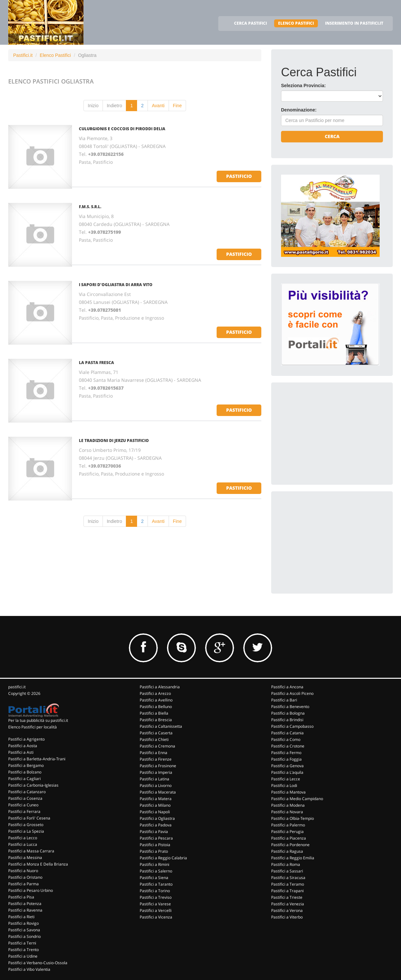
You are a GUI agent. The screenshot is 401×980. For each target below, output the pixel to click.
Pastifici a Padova (156, 825)
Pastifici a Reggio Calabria (163, 858)
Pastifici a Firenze (156, 759)
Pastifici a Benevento (290, 707)
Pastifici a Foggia (286, 759)
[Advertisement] (330, 433)
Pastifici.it (23, 55)
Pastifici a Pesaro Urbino (31, 890)
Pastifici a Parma (24, 884)
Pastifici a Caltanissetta (161, 726)
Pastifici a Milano (155, 805)
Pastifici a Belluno (156, 707)
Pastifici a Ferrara (24, 811)
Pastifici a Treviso (156, 897)
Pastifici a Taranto (156, 884)
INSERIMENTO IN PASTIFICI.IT (354, 23)
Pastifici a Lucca (23, 844)
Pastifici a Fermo (286, 753)
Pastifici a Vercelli (156, 910)
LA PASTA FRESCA (96, 363)
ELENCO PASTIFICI (296, 23)
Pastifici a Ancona (287, 687)
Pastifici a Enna (153, 753)
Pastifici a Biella (154, 713)
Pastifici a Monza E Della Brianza (38, 864)
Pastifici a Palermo (288, 825)
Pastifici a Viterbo (287, 917)
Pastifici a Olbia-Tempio (293, 818)
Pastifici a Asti (21, 752)
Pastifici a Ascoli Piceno (292, 693)
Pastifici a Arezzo (155, 693)
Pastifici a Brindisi (287, 720)
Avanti (158, 106)
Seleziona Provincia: (303, 86)
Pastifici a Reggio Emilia (293, 858)
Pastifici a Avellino (156, 700)
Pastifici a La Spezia (26, 831)
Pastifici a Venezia (288, 904)
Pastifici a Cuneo (23, 805)
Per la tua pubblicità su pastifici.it (38, 720)
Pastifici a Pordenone (290, 845)
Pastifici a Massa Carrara (31, 851)
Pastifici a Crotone (288, 746)
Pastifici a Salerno (156, 871)
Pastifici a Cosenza (25, 798)
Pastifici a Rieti (21, 917)
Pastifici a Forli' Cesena (29, 818)
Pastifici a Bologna (288, 713)
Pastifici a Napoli (155, 812)
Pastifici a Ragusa (287, 851)
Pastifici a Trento (24, 950)
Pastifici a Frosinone (158, 766)
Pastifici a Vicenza (156, 917)
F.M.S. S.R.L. (90, 207)
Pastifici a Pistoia (155, 845)
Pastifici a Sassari (287, 871)
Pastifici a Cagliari (24, 779)
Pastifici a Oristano (25, 877)
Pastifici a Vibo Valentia (29, 969)
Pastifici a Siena (154, 878)
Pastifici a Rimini (154, 864)
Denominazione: (299, 110)
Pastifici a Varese (155, 904)
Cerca (332, 136)
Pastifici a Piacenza (289, 838)
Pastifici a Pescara (156, 838)
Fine (177, 106)
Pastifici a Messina (25, 858)
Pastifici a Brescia (156, 720)
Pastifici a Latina (154, 779)
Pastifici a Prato (154, 851)
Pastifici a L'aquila (287, 772)
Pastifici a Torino (155, 891)
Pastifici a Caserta (156, 733)
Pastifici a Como (286, 739)
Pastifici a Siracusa (288, 878)
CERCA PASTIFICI (250, 23)
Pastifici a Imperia (156, 772)
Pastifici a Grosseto (26, 825)
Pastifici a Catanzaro (27, 792)
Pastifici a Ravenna (25, 910)
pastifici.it (17, 687)
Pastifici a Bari (284, 700)
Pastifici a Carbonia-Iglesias (33, 785)
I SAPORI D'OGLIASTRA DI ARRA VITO (116, 285)
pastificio (239, 176)
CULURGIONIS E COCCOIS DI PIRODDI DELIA (122, 129)
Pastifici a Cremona (157, 746)
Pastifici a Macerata (158, 792)
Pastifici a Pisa (21, 897)
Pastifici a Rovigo (24, 923)
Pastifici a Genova (287, 766)
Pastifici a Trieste (287, 897)
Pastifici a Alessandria (160, 687)
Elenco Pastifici (55, 55)
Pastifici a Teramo (288, 884)
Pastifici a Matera (156, 799)
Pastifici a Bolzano (25, 772)
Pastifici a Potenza (25, 904)
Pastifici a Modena (288, 805)
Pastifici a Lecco (23, 838)
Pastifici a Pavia (154, 832)
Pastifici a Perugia (287, 832)
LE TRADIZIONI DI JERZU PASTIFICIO (114, 441)
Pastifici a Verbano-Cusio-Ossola (38, 963)
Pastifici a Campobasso (292, 726)
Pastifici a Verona (287, 910)
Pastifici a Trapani (287, 891)
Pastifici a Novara (287, 812)
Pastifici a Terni (22, 943)
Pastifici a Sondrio (24, 936)
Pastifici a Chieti (154, 739)
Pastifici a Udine (23, 956)
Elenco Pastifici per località (33, 727)
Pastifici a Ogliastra (157, 818)
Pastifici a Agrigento (26, 739)
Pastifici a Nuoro (23, 871)
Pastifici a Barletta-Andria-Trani (37, 759)
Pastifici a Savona (24, 930)
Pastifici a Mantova (288, 792)
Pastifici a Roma (286, 864)
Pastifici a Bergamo (26, 765)
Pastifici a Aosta (23, 746)
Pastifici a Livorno (156, 785)
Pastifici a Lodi (284, 785)
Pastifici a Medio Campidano (297, 799)
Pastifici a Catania (287, 733)
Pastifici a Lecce (286, 779)
